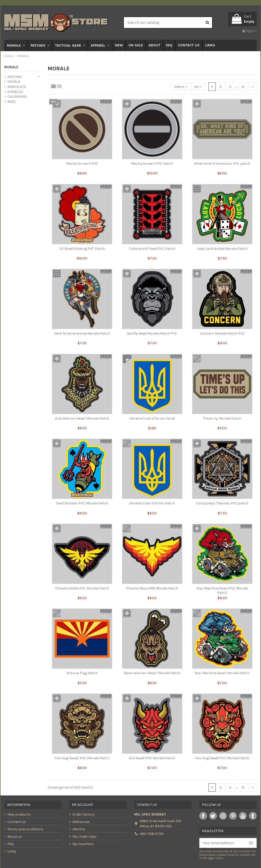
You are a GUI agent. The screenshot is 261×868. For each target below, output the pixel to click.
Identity (79, 829)
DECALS (14, 82)
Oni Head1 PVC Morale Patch (152, 758)
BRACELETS (17, 87)
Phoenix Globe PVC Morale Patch (82, 588)
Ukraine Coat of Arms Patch (152, 503)
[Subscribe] (251, 843)
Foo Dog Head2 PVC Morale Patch (82, 758)
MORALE (11, 67)
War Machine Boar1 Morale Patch (222, 673)
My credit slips (84, 837)
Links (12, 851)
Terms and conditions (25, 829)
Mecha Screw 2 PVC (82, 164)
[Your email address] (223, 843)
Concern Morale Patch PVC (222, 333)
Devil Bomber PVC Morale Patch (82, 503)
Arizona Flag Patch (82, 673)
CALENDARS (17, 97)
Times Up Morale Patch (222, 418)
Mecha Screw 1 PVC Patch (152, 164)
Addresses (81, 822)
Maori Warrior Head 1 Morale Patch (152, 673)
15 (243, 87)
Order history (83, 814)
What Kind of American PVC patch (222, 164)
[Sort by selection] (181, 87)
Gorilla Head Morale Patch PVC (152, 333)
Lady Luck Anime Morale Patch (222, 249)
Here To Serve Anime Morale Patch (82, 333)
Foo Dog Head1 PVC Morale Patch (222, 758)
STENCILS (15, 92)
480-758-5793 (152, 834)
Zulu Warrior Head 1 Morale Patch (82, 418)
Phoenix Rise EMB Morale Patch (152, 588)
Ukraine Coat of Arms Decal (152, 418)
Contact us (17, 822)
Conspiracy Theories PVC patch (222, 503)
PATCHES (15, 77)
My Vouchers (83, 844)
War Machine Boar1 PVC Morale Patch (222, 590)
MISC (12, 102)
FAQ (11, 844)
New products (19, 814)
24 (198, 87)
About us (15, 837)
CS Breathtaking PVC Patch (82, 249)
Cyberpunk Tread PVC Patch (152, 249)
